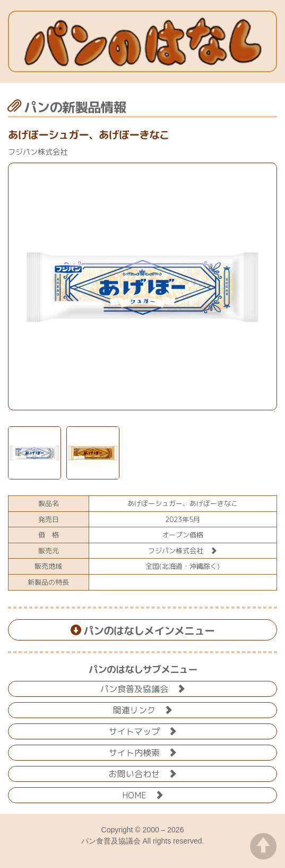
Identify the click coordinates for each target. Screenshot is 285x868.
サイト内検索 (143, 752)
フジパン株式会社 (183, 551)
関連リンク (143, 709)
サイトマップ (143, 731)
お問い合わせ (143, 773)
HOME (143, 794)
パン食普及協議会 (143, 688)
